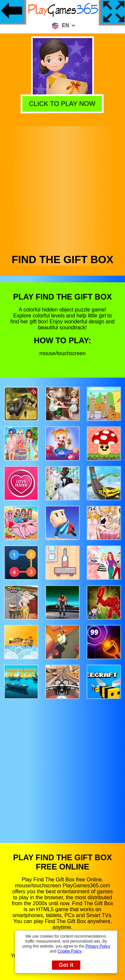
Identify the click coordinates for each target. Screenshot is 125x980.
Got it (66, 965)
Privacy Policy (98, 946)
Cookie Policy (69, 951)
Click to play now (63, 103)
